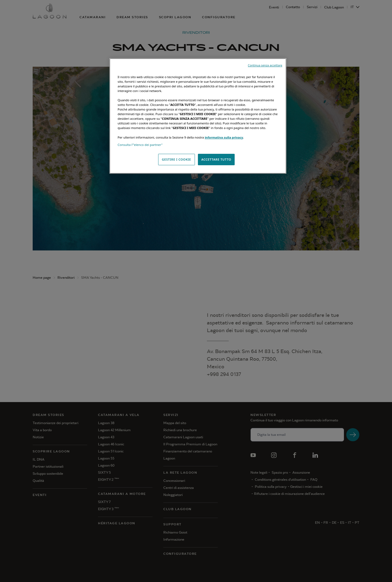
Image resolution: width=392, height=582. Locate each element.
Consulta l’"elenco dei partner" (140, 145)
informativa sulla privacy (224, 137)
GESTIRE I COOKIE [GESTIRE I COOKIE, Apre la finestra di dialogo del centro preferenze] (176, 159)
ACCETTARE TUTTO (216, 159)
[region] (198, 116)
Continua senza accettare (265, 65)
